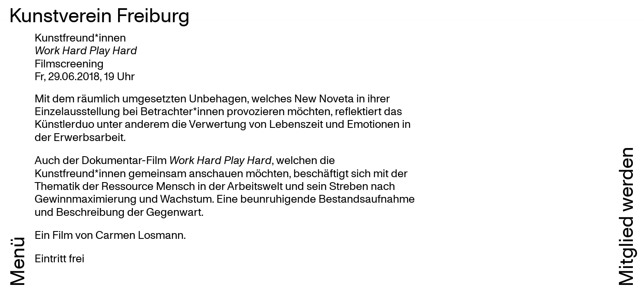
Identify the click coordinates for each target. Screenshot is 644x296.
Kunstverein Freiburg (99, 14)
